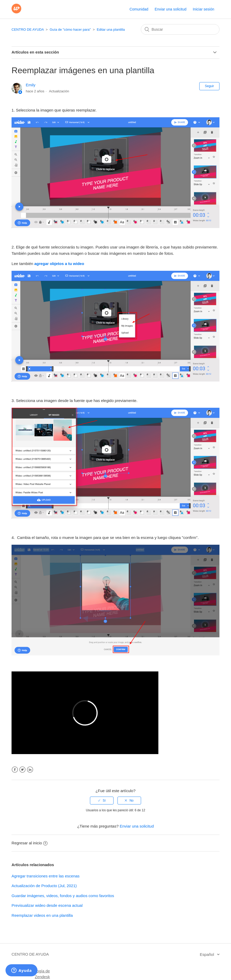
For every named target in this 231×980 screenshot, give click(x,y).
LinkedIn (30, 770)
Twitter (22, 770)
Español (207, 954)
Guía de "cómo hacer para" (70, 30)
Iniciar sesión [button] (203, 9)
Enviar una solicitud (171, 9)
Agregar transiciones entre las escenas (45, 876)
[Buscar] (180, 29)
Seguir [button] (209, 86)
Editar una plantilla (111, 30)
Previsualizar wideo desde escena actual (47, 905)
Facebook (15, 770)
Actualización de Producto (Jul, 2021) (44, 886)
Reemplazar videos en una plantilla (42, 915)
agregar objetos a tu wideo (59, 264)
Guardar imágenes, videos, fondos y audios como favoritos (63, 896)
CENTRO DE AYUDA (28, 30)
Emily (31, 85)
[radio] (102, 801)
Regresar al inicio (29, 843)
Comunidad (139, 9)
